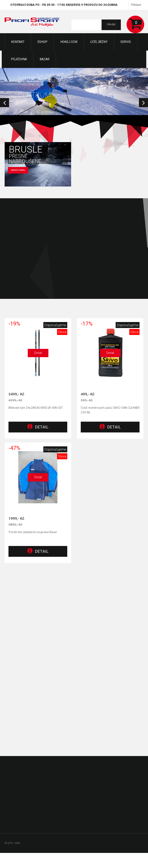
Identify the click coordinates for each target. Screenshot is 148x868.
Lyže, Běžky (99, 42)
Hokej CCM (69, 42)
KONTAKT (18, 42)
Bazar (45, 59)
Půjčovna (19, 59)
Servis (126, 42)
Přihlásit (136, 5)
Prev (5, 103)
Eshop (42, 42)
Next (143, 103)
